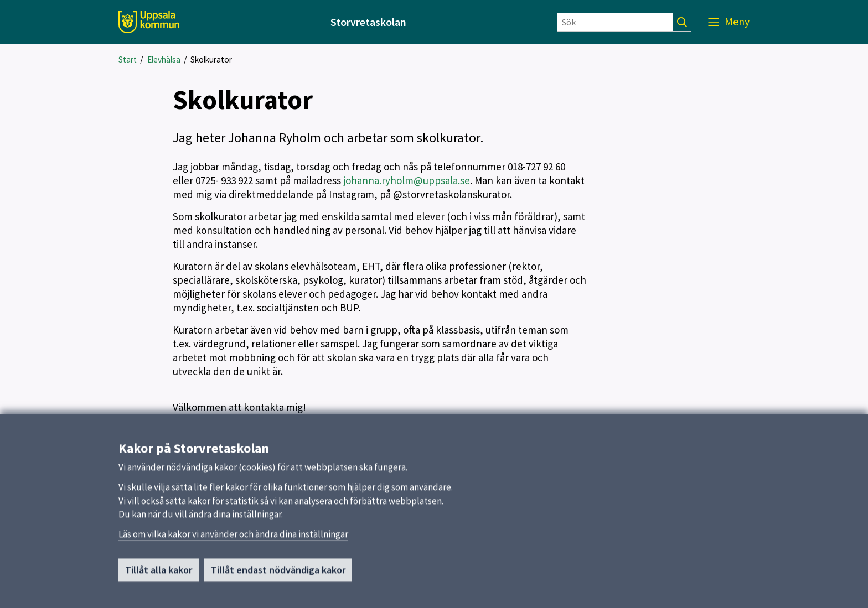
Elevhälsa (164, 59)
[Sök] (615, 22)
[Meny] (729, 22)
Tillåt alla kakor (159, 573)
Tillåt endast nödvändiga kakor (278, 573)
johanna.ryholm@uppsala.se (407, 180)
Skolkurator (211, 59)
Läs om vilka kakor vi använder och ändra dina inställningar (233, 538)
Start (128, 59)
